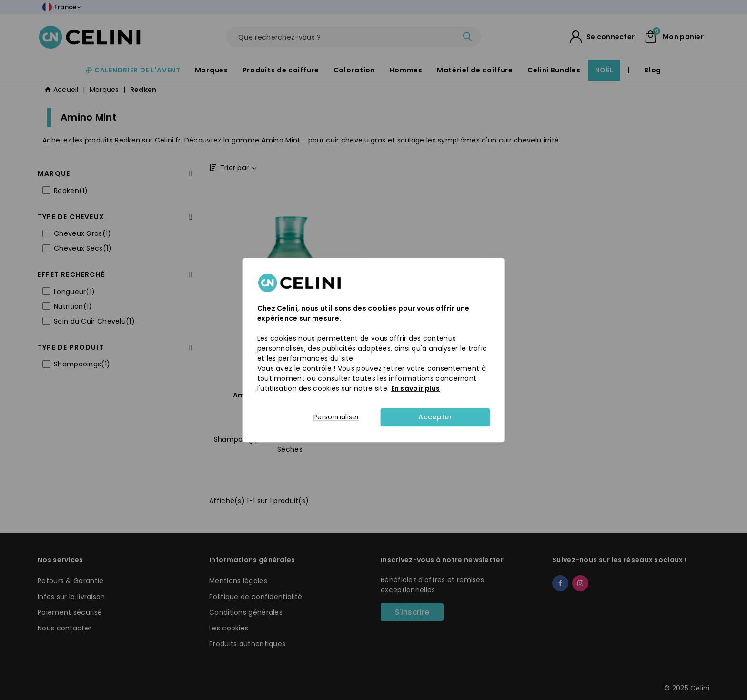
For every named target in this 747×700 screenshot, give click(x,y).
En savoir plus (416, 388)
